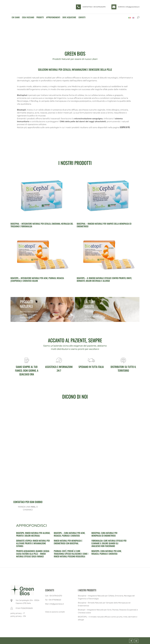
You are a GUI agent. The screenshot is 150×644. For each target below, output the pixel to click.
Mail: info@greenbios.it (54, 604)
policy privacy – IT (18, 613)
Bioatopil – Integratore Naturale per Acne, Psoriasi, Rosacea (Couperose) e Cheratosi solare (37, 279)
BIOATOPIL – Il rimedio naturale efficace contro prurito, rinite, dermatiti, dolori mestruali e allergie (104, 279)
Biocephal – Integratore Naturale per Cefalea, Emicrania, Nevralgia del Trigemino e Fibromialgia (42, 225)
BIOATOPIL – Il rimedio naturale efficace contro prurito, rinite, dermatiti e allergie (108, 618)
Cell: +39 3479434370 (54, 596)
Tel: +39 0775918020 (53, 600)
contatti (62, 612)
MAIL (33, 507)
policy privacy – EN (18, 616)
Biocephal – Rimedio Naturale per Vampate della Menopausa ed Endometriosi (104, 225)
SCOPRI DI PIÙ (125, 127)
